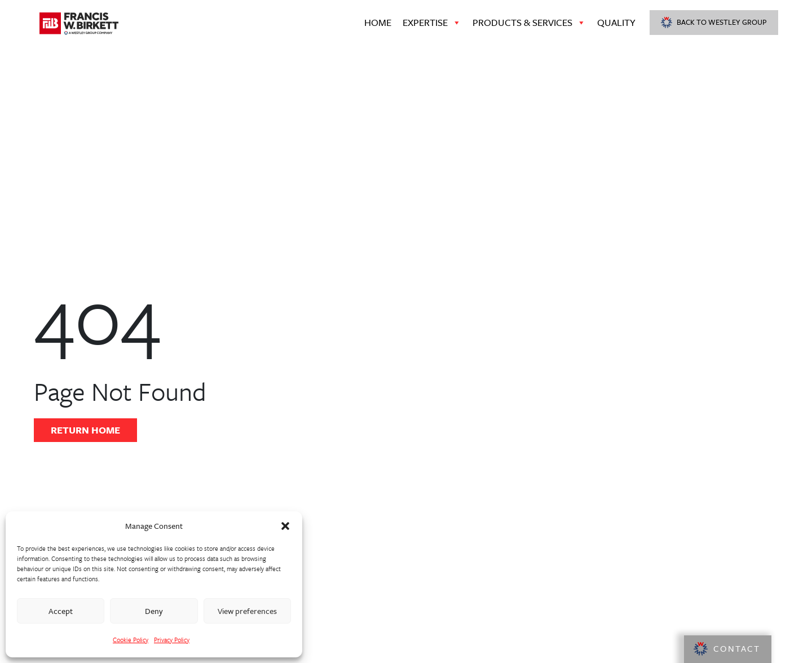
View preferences (247, 611)
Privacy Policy (172, 640)
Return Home (85, 430)
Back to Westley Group (714, 22)
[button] (285, 526)
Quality (616, 22)
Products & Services (529, 23)
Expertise (432, 23)
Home (378, 22)
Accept (61, 611)
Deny (154, 611)
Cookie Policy (131, 640)
